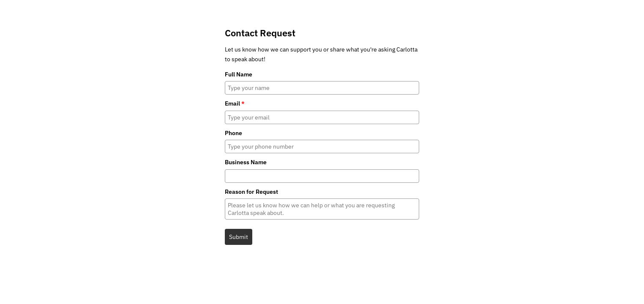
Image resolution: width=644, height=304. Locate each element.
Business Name (246, 162)
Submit (239, 237)
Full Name (239, 74)
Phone (233, 133)
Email (235, 103)
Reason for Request (251, 192)
